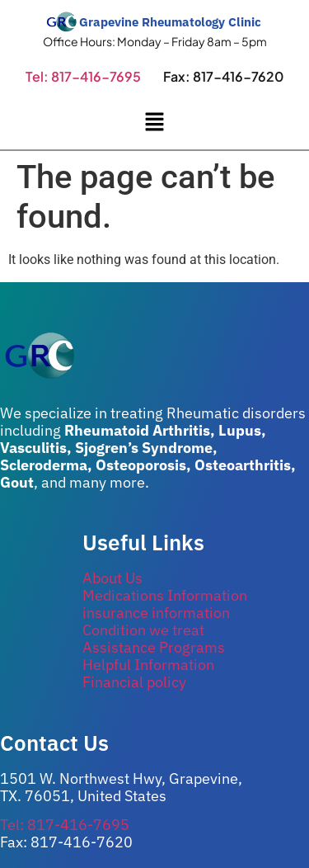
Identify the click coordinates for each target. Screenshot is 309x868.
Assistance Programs (154, 647)
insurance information (156, 613)
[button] (154, 123)
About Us (112, 578)
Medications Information (165, 595)
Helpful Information (148, 665)
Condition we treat (143, 630)
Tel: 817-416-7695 (83, 76)
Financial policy (134, 682)
